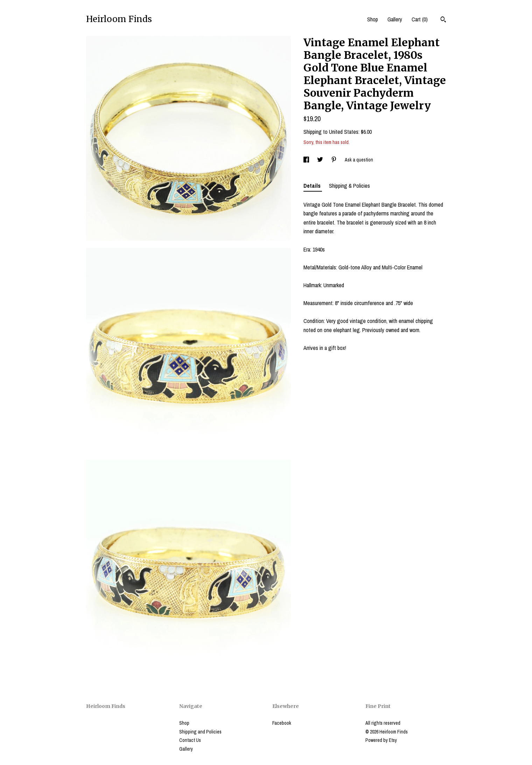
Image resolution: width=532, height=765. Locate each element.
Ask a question (359, 160)
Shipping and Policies (200, 732)
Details (313, 186)
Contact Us (190, 740)
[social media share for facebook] (307, 160)
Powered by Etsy (381, 740)
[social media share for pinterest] (334, 160)
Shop (373, 19)
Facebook (282, 723)
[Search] (443, 20)
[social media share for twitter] (321, 160)
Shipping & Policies (349, 186)
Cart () (420, 19)
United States (344, 132)
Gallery (395, 19)
